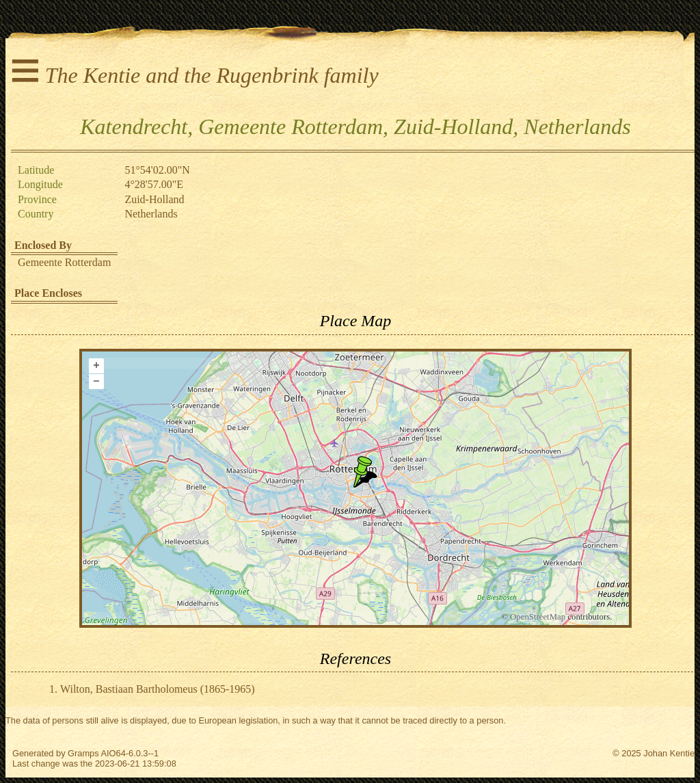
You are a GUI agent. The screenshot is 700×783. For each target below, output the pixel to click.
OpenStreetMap (538, 617)
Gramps (83, 753)
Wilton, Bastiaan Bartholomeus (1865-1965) (158, 689)
